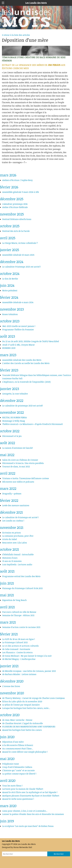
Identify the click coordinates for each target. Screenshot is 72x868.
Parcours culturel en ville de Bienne (19, 612)
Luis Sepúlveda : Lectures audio (17, 564)
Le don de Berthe (10, 279)
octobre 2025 (10, 226)
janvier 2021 (9, 666)
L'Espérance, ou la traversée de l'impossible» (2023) (26, 382)
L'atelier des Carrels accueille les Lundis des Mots (26, 363)
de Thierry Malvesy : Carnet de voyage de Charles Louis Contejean (34, 698)
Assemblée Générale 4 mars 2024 (18, 302)
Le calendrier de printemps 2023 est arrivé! (23, 406)
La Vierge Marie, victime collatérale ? (20, 243)
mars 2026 (8, 175)
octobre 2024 (10, 274)
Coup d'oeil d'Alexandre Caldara (17, 767)
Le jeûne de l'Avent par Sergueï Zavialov (21, 705)
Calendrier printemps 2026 (15, 204)
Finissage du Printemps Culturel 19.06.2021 (22, 588)
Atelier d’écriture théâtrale (15, 207)
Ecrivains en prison (12, 533)
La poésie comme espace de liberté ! (19, 774)
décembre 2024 (12, 262)
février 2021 (9, 634)
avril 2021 (7, 607)
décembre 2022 (12, 401)
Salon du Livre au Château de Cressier (20, 460)
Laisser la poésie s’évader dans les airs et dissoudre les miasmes (33, 814)
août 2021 (7, 571)
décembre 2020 (12, 681)
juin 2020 (7, 737)
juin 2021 (7, 583)
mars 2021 (8, 622)
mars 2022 (8, 488)
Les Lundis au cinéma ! (13, 521)
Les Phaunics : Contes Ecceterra (17, 652)
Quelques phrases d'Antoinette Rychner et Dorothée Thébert (31, 796)
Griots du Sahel (10, 539)
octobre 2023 (10, 321)
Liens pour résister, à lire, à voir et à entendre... (25, 811)
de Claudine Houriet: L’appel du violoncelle (23, 723)
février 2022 (9, 500)
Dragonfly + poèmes (12, 494)
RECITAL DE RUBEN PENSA (15, 417)
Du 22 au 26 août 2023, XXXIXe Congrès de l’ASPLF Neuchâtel (31, 341)
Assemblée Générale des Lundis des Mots (22, 360)
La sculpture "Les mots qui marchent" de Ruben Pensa (28, 826)
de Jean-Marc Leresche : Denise (17, 720)
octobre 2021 (9, 549)
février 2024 (9, 297)
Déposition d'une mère (13, 742)
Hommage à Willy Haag (14, 421)
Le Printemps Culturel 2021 (15, 642)
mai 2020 (7, 759)
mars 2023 (8, 355)
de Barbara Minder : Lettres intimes (19, 674)
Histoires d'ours (10, 558)
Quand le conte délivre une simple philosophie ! (25, 752)
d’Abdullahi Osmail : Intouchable (18, 554)
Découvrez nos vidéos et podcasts (18, 482)
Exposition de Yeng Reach (14, 600)
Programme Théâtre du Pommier (18, 330)
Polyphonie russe (11, 764)
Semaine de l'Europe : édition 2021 (18, 615)
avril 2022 (8, 473)
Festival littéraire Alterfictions (17, 219)
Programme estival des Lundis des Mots (21, 576)
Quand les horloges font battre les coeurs (22, 730)
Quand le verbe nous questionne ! (18, 799)
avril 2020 (8, 781)
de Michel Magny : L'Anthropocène (19, 659)
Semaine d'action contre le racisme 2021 (21, 627)
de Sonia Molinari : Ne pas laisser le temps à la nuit (27, 656)
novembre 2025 (12, 214)
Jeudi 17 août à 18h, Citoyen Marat (18, 345)
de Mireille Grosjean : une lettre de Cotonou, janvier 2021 (29, 671)
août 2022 (7, 443)
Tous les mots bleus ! (12, 786)
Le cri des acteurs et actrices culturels (20, 646)
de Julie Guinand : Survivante (16, 649)
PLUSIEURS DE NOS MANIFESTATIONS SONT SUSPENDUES (29, 727)
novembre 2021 (12, 527)
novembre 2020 (12, 693)
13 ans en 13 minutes (12, 561)
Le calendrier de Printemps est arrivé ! (20, 517)
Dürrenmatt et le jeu (12, 436)
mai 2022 (7, 455)
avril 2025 (8, 238)
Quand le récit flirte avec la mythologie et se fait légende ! (30, 792)
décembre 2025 (12, 199)
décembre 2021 (11, 512)
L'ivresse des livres (11, 686)
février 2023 (9, 370)
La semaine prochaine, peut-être (18, 536)
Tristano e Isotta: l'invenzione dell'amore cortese (26, 478)
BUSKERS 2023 (9, 348)
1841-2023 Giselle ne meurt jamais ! (19, 326)
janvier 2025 (10, 250)
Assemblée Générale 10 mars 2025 (18, 255)
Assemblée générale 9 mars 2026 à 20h (21, 192)
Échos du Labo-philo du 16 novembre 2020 (22, 701)
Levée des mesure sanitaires (16, 505)
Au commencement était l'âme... (18, 749)
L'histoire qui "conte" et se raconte (18, 770)
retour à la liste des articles (16, 35)
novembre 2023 (12, 309)
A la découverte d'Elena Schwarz (18, 745)
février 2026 (9, 187)
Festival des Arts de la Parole (16, 231)
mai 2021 (7, 595)
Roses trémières (10, 314)
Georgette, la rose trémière (15, 394)
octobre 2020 (10, 715)
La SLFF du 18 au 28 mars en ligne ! (19, 639)
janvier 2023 (10, 389)
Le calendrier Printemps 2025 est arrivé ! (22, 267)
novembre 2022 (12, 412)
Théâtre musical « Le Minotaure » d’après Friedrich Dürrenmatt (33, 424)
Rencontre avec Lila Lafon (15, 543)
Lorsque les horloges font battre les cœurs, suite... (26, 708)
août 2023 (7, 336)
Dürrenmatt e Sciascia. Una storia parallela (23, 463)
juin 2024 (7, 285)
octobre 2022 (10, 431)
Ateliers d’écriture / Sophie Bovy (18, 180)
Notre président (10, 291)
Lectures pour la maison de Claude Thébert (23, 789)
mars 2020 (8, 806)
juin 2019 (7, 821)
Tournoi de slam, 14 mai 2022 (16, 467)
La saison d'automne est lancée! (18, 448)
